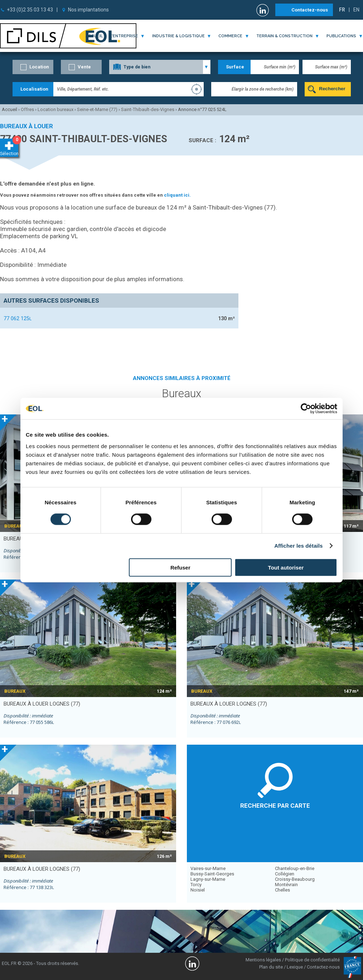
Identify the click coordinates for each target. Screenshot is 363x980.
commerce (230, 36)
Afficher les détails (298, 546)
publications (341, 36)
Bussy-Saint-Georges (212, 874)
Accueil (94, 36)
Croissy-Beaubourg (295, 879)
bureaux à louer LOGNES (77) (42, 704)
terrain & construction (284, 36)
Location (39, 67)
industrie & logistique (178, 36)
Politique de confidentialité (312, 960)
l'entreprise (124, 36)
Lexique (295, 967)
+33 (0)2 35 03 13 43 (30, 10)
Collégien (285, 874)
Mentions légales (263, 960)
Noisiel (198, 890)
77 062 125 (18, 318)
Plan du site (271, 967)
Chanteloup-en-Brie (295, 868)
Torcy (196, 885)
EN (356, 10)
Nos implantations (88, 10)
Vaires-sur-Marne (208, 868)
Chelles (282, 890)
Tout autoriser (286, 567)
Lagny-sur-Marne (208, 879)
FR (342, 10)
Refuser (180, 567)
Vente (84, 67)
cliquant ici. (177, 195)
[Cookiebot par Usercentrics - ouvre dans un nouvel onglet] (306, 409)
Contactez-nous (310, 10)
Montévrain (286, 885)
